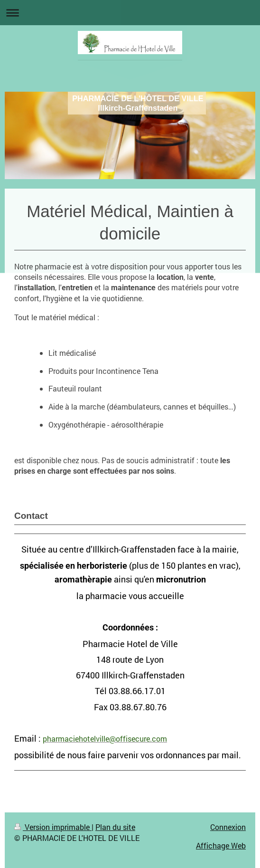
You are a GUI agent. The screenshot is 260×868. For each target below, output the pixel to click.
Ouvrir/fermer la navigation (130, 13)
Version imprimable (53, 827)
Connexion (228, 827)
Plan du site (115, 827)
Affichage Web (221, 845)
